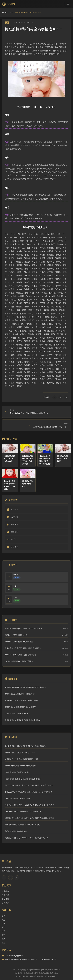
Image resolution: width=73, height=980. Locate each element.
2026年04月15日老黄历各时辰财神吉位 (20, 642)
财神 (4, 935)
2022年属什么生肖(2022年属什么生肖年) (21, 707)
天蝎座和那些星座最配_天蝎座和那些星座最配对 (23, 648)
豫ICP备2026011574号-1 (51, 970)
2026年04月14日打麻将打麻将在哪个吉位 (20, 655)
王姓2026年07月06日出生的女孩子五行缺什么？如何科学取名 (28, 792)
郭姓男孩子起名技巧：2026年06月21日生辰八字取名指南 (26, 838)
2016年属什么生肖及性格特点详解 (18, 798)
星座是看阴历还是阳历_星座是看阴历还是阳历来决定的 (26, 687)
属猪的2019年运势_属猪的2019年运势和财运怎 (22, 825)
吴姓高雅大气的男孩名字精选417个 (27, 484)
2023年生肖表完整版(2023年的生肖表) (20, 694)
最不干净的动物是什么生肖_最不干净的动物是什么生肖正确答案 (29, 785)
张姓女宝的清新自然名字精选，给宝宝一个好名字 (23, 629)
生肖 (4, 939)
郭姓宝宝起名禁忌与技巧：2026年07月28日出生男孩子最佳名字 (29, 805)
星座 (4, 943)
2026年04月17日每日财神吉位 (16, 635)
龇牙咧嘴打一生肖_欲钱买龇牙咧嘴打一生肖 (21, 700)
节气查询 (5, 903)
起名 (11, 12)
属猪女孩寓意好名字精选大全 (16, 831)
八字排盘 (5, 891)
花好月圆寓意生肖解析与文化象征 (17, 714)
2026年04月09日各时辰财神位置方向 (19, 661)
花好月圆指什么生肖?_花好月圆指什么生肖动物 (23, 720)
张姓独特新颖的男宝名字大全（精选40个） (9, 459)
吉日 (4, 931)
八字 (4, 920)
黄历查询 (5, 899)
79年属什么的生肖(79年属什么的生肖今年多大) (23, 812)
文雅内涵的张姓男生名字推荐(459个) (63, 459)
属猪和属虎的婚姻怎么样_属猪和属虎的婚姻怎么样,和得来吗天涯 (29, 818)
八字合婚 (5, 895)
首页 (5, 12)
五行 (4, 927)
